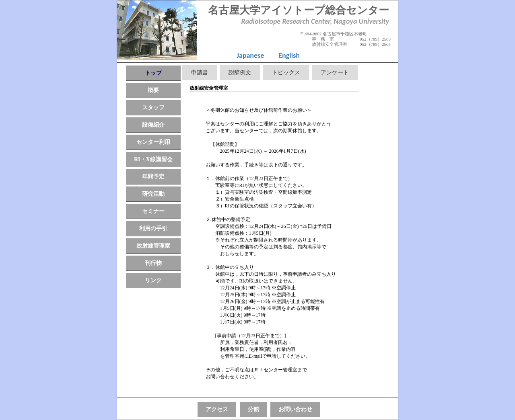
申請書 (200, 73)
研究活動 (153, 194)
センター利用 (153, 142)
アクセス (217, 409)
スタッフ (153, 108)
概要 (153, 90)
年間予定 (153, 177)
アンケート (335, 73)
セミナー (153, 211)
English (289, 55)
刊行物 (153, 263)
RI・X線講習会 (153, 159)
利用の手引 (153, 228)
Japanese (250, 55)
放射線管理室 (153, 246)
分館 (253, 409)
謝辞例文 (240, 73)
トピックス (286, 73)
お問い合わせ (295, 409)
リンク (153, 280)
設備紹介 (153, 125)
